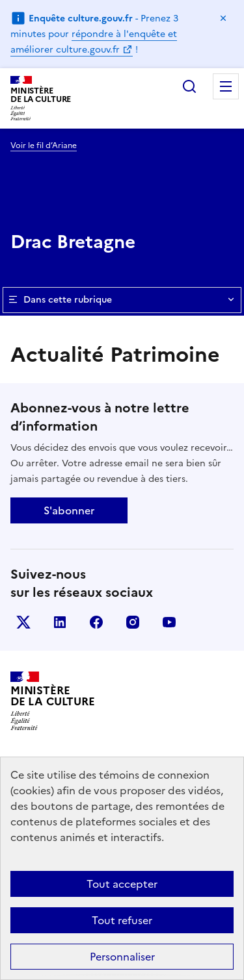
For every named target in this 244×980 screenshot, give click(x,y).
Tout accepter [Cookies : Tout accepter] (122, 884)
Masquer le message (223, 18)
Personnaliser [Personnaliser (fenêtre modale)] (122, 957)
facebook (96, 622)
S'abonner (69, 510)
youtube (169, 622)
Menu (226, 86)
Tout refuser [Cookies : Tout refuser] (122, 920)
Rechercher (189, 86)
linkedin (60, 622)
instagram (133, 622)
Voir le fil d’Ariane (44, 145)
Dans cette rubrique (122, 300)
